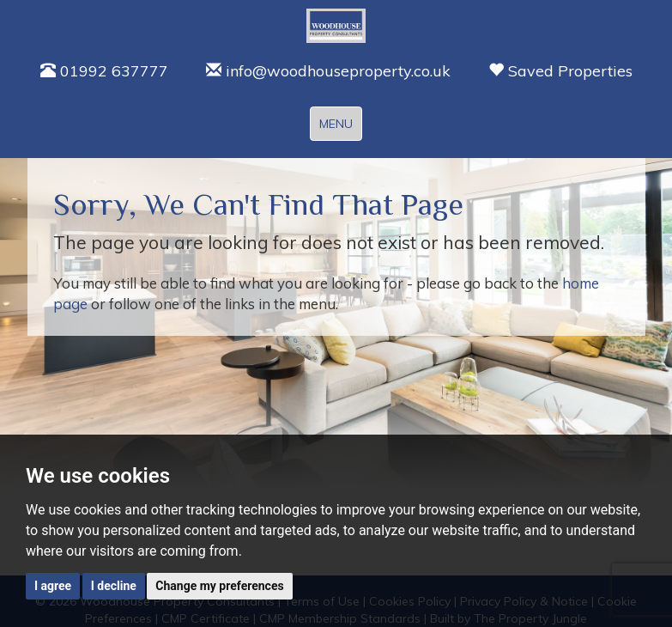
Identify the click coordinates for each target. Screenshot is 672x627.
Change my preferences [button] (219, 586)
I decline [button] (114, 586)
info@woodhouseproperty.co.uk (328, 71)
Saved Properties (560, 71)
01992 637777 (104, 71)
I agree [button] (53, 586)
